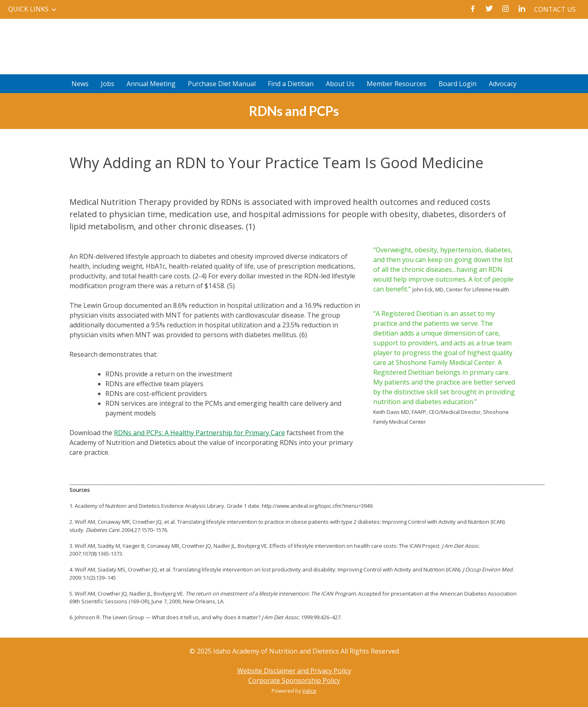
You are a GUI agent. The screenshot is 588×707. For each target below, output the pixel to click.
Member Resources (396, 84)
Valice (309, 691)
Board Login (458, 84)
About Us (340, 84)
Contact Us (555, 9)
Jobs (108, 84)
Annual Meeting (151, 84)
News (80, 84)
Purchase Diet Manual (222, 84)
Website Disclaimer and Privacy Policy (294, 671)
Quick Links (28, 9)
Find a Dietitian (291, 84)
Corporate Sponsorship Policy (294, 680)
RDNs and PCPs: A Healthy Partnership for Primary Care (199, 433)
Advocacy (503, 84)
